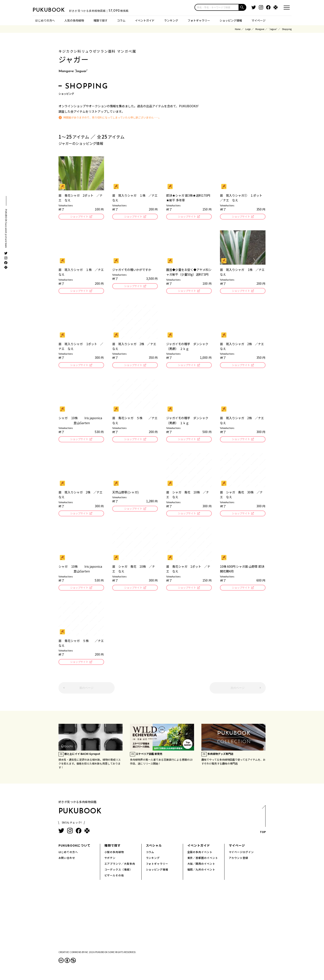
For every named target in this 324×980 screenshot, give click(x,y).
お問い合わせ (67, 862)
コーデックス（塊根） (119, 873)
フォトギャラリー (199, 20)
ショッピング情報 (231, 20)
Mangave (260, 29)
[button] (243, 7)
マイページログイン (241, 856)
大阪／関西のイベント (201, 868)
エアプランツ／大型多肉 (120, 868)
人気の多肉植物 (74, 20)
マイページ (258, 20)
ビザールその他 (114, 879)
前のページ (86, 692)
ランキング (171, 20)
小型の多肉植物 (114, 856)
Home (238, 29)
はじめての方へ (45, 20)
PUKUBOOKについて (74, 849)
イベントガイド (145, 20)
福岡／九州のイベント (201, 873)
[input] (217, 7)
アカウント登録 (239, 862)
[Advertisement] (162, 923)
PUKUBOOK (54, 10)
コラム (121, 20)
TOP (263, 825)
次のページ (238, 692)
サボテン (110, 862)
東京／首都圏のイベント (203, 862)
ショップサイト (79, 217)
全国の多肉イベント (200, 856)
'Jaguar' (273, 29)
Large (248, 29)
